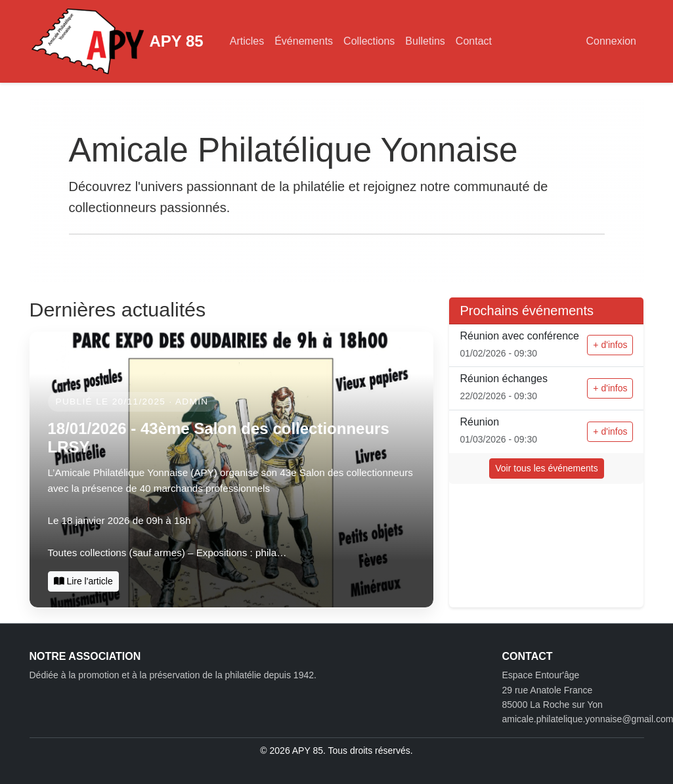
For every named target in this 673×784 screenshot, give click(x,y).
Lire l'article (83, 581)
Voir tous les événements (546, 468)
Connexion (612, 41)
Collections (369, 41)
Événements (304, 41)
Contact (474, 41)
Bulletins (425, 41)
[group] (232, 469)
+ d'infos (610, 345)
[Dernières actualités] (232, 469)
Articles (247, 41)
